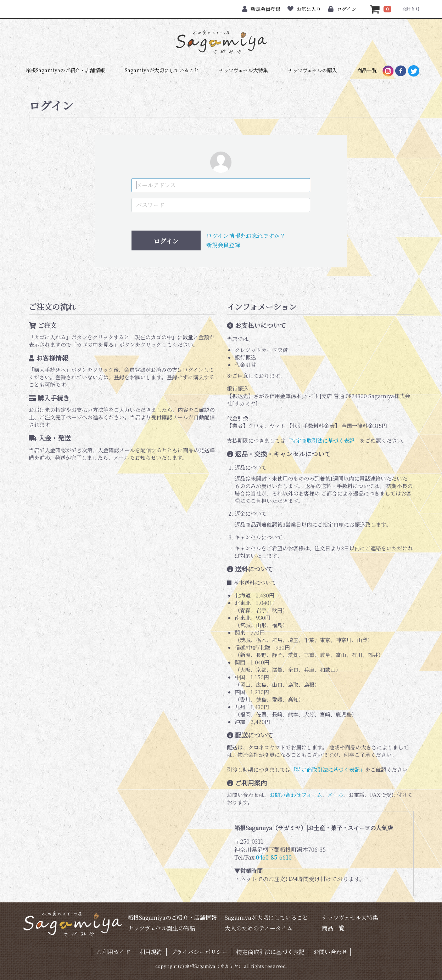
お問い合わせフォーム (296, 795)
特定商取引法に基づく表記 (270, 952)
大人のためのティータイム (259, 928)
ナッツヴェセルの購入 (312, 70)
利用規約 (151, 952)
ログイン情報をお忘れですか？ (246, 236)
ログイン (342, 9)
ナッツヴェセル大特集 (243, 70)
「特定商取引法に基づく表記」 (323, 440)
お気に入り (304, 9)
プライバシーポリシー (199, 952)
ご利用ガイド (113, 952)
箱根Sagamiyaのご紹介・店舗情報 (65, 70)
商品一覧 (367, 70)
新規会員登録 (261, 9)
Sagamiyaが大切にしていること (162, 70)
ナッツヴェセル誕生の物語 (161, 928)
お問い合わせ (330, 952)
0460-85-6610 (274, 857)
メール (335, 795)
